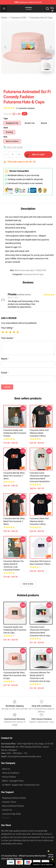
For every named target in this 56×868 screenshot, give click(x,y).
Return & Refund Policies (13, 806)
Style (6, 128)
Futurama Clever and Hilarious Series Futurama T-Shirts (39, 433)
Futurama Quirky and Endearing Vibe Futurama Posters (15, 433)
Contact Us (7, 810)
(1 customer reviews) (25, 108)
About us (6, 769)
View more (28, 584)
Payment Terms (9, 802)
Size (5, 137)
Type (6, 119)
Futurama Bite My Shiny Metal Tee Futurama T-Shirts (14, 476)
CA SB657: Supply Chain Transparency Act (21, 785)
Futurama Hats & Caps (41, 18)
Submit (7, 387)
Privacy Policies (9, 777)
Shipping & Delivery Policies (14, 798)
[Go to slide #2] (35, 80)
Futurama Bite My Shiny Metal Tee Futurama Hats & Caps (15, 675)
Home (4, 18)
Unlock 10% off (51, 856)
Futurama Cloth (18, 18)
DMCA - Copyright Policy (13, 781)
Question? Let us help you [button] (43, 865)
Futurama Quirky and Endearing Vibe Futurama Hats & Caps (15, 630)
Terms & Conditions (11, 773)
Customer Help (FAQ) (11, 814)
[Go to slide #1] (21, 80)
